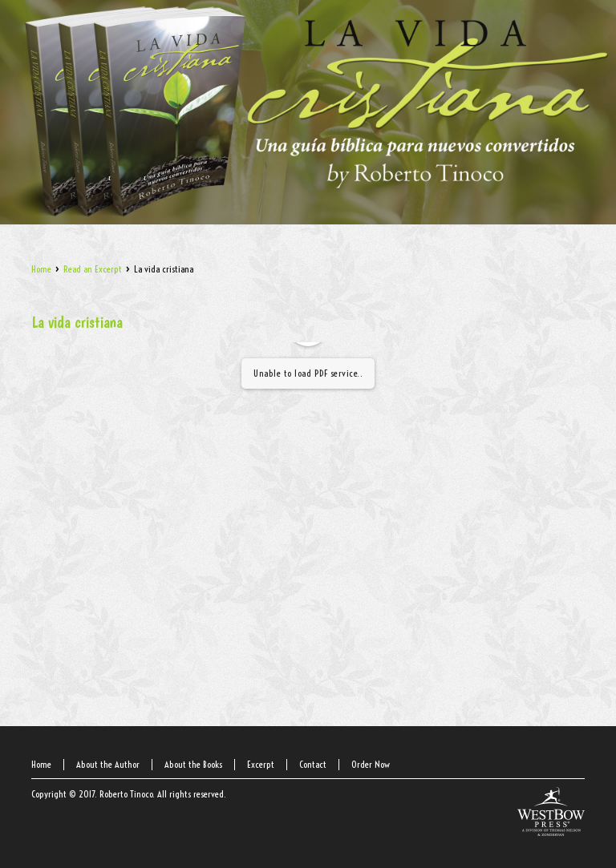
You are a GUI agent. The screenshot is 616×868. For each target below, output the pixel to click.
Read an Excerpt (93, 269)
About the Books (193, 764)
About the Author (108, 764)
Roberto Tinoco (126, 794)
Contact (313, 764)
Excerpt (261, 764)
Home (41, 269)
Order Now (371, 764)
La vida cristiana (77, 322)
